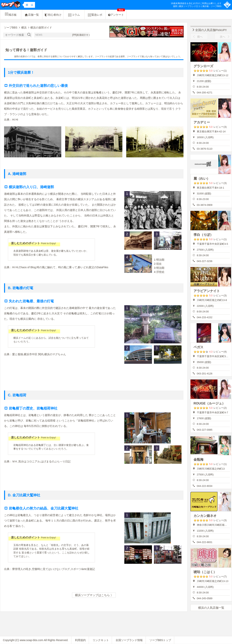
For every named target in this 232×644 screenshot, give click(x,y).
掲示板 (11, 14)
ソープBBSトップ (160, 640)
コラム (74, 15)
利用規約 (80, 640)
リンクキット (101, 640)
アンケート (116, 13)
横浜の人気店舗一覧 (211, 608)
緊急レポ (95, 15)
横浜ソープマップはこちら (94, 595)
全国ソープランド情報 (129, 640)
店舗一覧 (32, 15)
